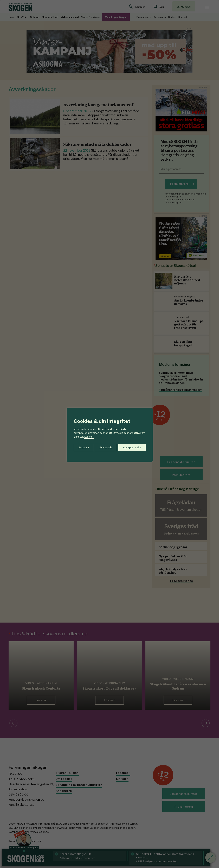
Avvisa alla (106, 447)
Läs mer (89, 437)
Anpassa (84, 447)
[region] (109, 434)
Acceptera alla (132, 447)
